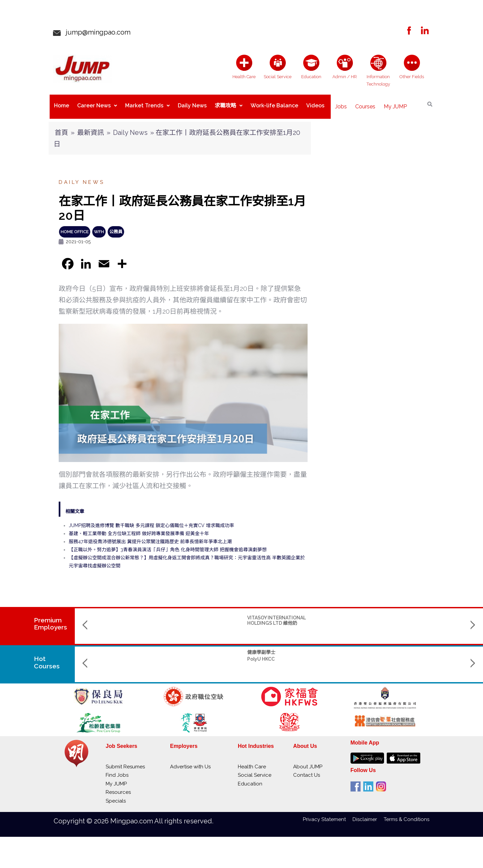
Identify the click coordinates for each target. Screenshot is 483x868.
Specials (116, 796)
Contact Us (307, 770)
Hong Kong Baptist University (417, 661)
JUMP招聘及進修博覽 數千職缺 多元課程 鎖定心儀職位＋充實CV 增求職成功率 (151, 520)
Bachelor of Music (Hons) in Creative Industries (426, 649)
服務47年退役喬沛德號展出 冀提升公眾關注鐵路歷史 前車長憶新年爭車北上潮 (150, 536)
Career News (97, 104)
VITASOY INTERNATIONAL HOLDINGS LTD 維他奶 (129, 615)
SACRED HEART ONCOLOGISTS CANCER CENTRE (423, 618)
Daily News (192, 104)
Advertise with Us (190, 761)
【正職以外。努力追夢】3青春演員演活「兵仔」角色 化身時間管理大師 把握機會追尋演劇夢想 (168, 544)
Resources (118, 787)
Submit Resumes (125, 761)
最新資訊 (91, 127)
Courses (365, 104)
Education (250, 778)
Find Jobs (117, 770)
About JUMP (308, 761)
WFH (99, 226)
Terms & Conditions (407, 814)
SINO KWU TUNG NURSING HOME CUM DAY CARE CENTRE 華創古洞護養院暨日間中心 (205, 620)
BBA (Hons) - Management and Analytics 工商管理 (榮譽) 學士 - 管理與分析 (352, 652)
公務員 (116, 226)
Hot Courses (47, 657)
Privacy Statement (328, 814)
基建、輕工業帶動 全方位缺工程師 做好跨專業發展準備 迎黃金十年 (139, 528)
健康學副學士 (114, 647)
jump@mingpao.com (96, 32)
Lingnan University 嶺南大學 (353, 664)
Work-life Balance (274, 104)
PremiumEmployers (50, 618)
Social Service (255, 770)
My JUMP (395, 104)
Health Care (252, 761)
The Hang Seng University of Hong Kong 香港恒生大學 (278, 672)
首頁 (61, 127)
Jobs (341, 104)
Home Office (75, 226)
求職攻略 (229, 104)
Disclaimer (368, 814)
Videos (315, 104)
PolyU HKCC (113, 654)
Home (62, 104)
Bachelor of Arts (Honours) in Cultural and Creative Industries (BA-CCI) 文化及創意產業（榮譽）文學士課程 (279, 655)
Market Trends (147, 104)
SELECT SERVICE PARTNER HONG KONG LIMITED (352, 615)
